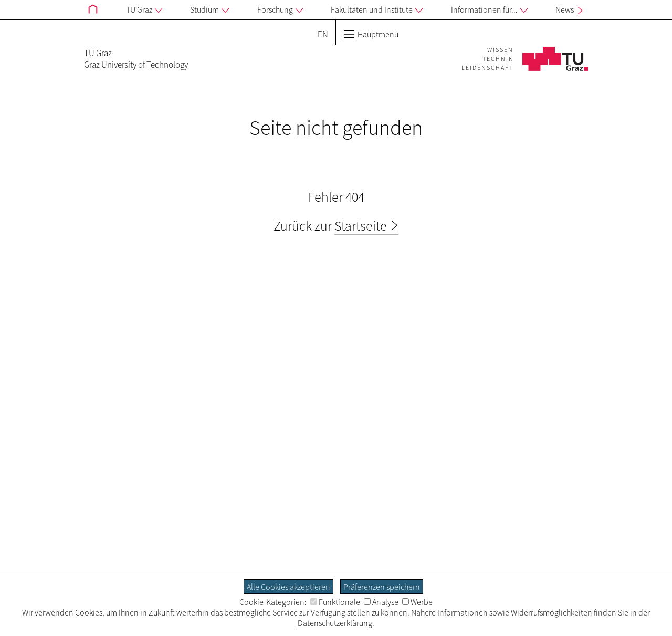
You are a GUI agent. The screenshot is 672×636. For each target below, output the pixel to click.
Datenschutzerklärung (335, 623)
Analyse (381, 602)
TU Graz (144, 10)
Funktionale (335, 602)
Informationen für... (489, 10)
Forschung (280, 10)
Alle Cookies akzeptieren (288, 587)
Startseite (361, 226)
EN (323, 34)
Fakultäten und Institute (377, 10)
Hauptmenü (371, 34)
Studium (209, 10)
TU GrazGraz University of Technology (136, 59)
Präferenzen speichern (382, 587)
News (570, 9)
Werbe (417, 602)
